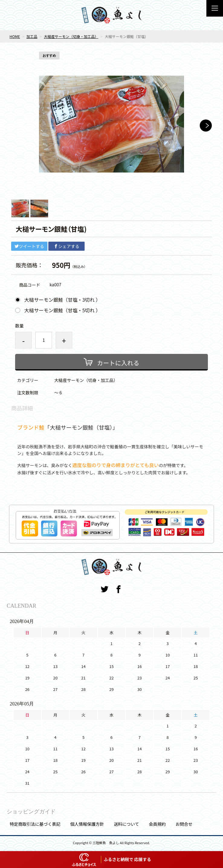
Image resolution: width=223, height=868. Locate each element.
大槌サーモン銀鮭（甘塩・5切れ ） (62, 310)
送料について (127, 824)
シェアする (66, 246)
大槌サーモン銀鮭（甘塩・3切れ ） (62, 300)
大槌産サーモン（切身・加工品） (71, 36)
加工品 (32, 36)
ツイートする (29, 246)
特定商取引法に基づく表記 (35, 824)
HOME (15, 36)
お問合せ (184, 824)
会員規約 (157, 824)
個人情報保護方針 (87, 824)
